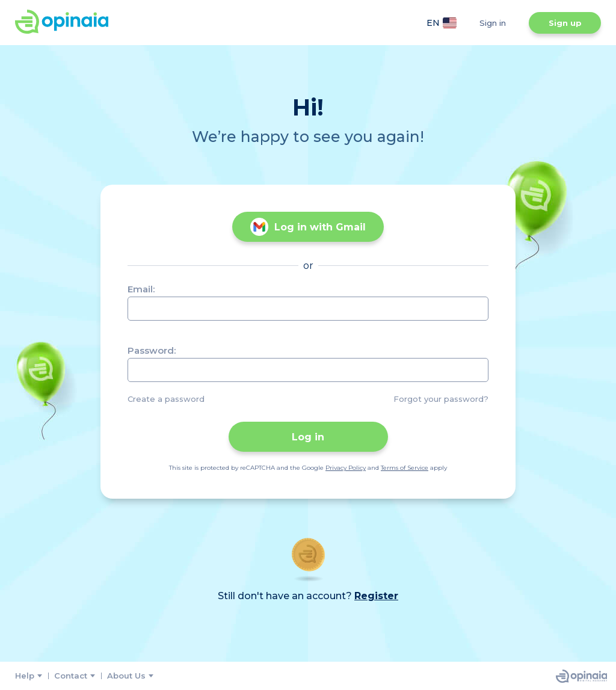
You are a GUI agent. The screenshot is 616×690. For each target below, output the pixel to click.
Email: (141, 289)
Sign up (565, 23)
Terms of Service (405, 468)
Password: (152, 350)
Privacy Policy (346, 468)
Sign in (493, 23)
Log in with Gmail (308, 227)
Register (376, 596)
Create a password (166, 399)
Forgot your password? (441, 399)
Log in (308, 437)
